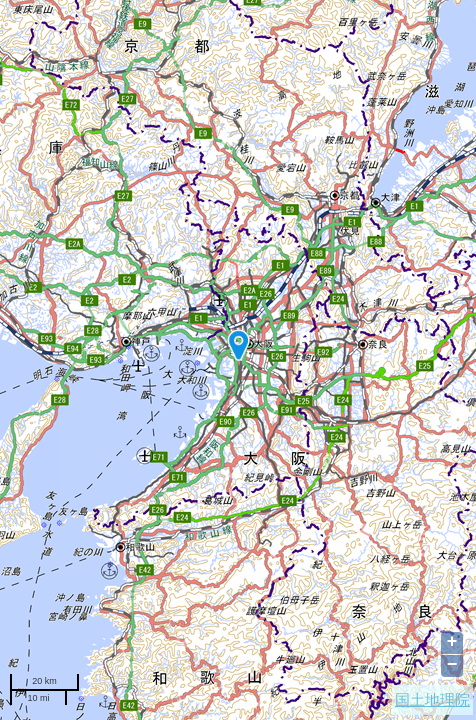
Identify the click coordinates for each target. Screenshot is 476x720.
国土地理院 (432, 699)
